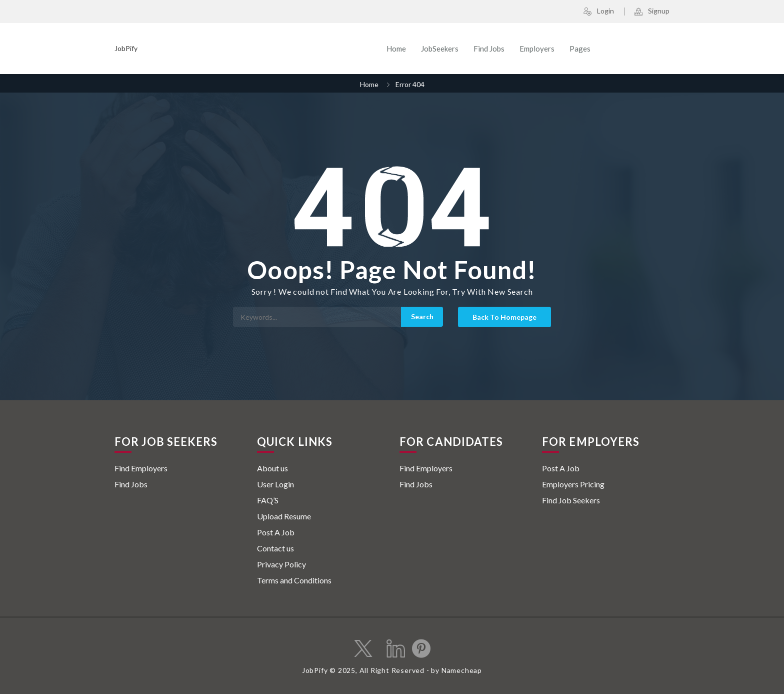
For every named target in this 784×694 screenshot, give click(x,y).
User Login (275, 484)
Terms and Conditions (294, 580)
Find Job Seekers (571, 500)
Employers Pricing (573, 484)
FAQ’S (268, 500)
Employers (537, 49)
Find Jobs (489, 49)
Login (599, 12)
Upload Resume (284, 516)
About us (272, 468)
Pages (580, 49)
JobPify (126, 48)
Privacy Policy (281, 564)
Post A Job (276, 532)
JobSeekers (440, 49)
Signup (652, 12)
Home (396, 49)
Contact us (275, 548)
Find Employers (141, 468)
